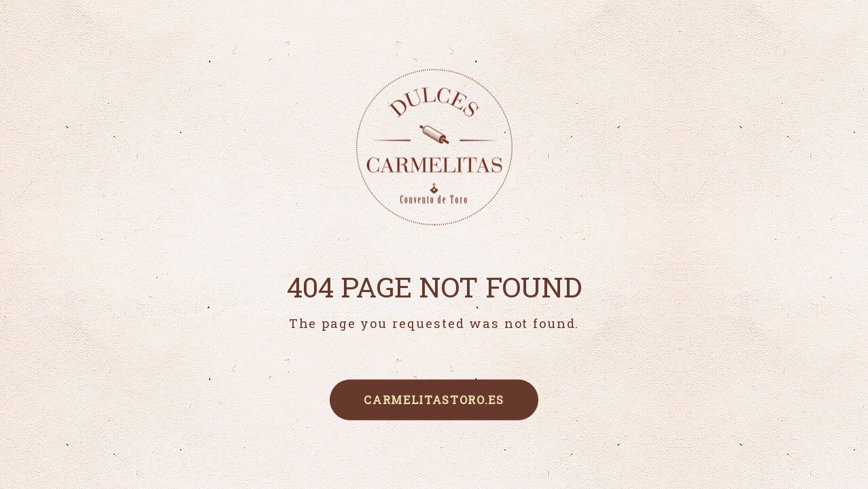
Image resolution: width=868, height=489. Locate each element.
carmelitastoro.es (434, 399)
